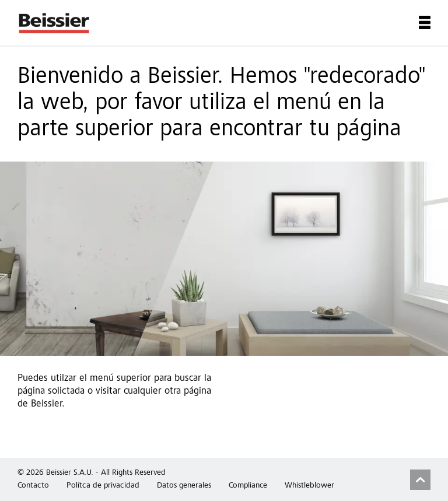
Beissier (55, 23)
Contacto (33, 486)
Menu (425, 22)
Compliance (248, 486)
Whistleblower (309, 486)
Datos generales (184, 486)
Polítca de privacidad (103, 486)
